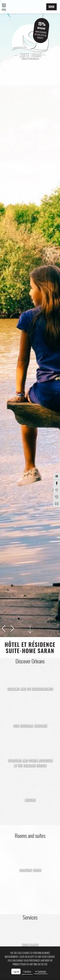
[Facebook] (57, 483)
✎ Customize (41, 972)
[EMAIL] (57, 504)
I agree (16, 972)
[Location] (57, 490)
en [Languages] (57, 476)
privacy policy (20, 964)
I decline (27, 972)
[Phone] (57, 497)
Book (51, 7)
